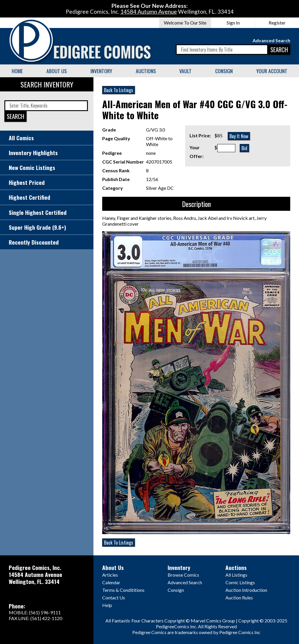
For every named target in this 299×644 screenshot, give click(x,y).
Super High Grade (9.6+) (37, 227)
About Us (57, 71)
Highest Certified (29, 197)
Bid (244, 148)
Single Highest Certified (38, 212)
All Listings (236, 575)
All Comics (21, 138)
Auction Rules (239, 598)
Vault (185, 71)
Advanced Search (271, 40)
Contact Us (114, 598)
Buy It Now (239, 136)
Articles (110, 575)
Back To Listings (119, 90)
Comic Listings (240, 582)
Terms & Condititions (123, 590)
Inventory (101, 71)
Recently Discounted (34, 242)
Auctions (146, 71)
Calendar (111, 582)
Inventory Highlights (33, 153)
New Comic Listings (32, 167)
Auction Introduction (246, 590)
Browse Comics (183, 575)
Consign (224, 71)
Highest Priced (27, 182)
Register (277, 23)
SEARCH (279, 49)
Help (107, 605)
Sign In (233, 23)
